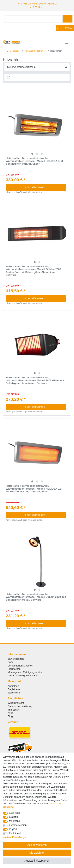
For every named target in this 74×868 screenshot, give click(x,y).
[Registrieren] (12, 28)
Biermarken (14, 669)
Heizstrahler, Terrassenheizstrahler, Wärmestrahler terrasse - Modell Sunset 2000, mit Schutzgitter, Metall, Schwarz (36, 597)
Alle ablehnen (37, 853)
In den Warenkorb (43, 187)
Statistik (13, 817)
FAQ (10, 662)
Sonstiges (14, 50)
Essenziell (15, 813)
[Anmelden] (5, 28)
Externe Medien (18, 825)
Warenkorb (14, 692)
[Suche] (68, 19)
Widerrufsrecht (16, 703)
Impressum (14, 709)
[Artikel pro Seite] (37, 77)
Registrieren (15, 689)
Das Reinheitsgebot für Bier (23, 675)
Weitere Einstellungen (15, 837)
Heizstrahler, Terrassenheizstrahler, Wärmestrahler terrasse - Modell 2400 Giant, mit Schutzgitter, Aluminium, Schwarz (35, 380)
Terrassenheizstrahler (35, 50)
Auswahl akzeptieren (37, 861)
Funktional (15, 833)
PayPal (13, 829)
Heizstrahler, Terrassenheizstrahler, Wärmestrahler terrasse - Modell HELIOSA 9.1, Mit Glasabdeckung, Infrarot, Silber (34, 489)
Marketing (15, 821)
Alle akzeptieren (37, 845)
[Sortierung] (37, 67)
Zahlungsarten (16, 659)
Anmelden (13, 686)
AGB (10, 713)
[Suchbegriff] (33, 19)
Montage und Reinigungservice (25, 672)
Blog (10, 716)
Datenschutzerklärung (20, 706)
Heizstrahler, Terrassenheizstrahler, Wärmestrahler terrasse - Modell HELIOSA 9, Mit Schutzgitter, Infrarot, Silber (35, 161)
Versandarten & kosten (20, 665)
